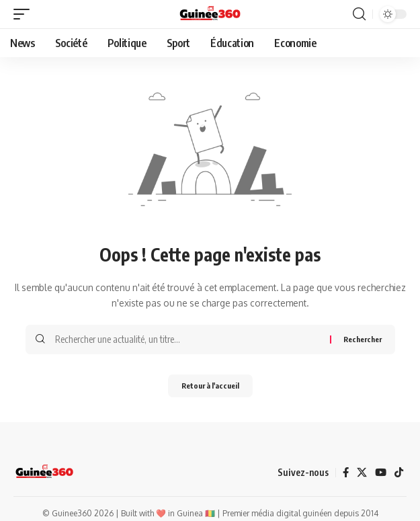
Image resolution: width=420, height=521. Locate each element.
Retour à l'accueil (210, 386)
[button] (25, 14)
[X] (362, 473)
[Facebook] (346, 473)
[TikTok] (399, 473)
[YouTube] (381, 473)
